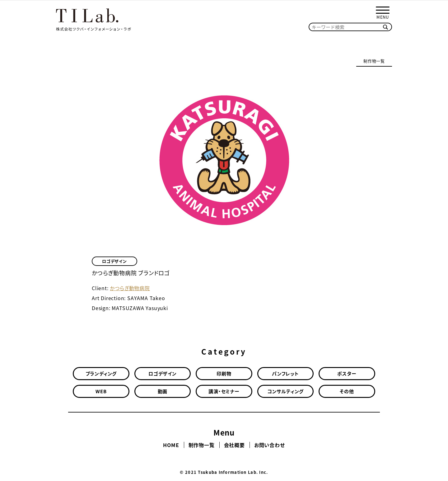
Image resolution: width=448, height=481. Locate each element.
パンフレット (285, 374)
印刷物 (224, 374)
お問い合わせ (270, 445)
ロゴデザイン (114, 261)
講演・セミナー (224, 391)
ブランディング (101, 374)
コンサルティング (285, 391)
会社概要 (234, 445)
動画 (163, 391)
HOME (171, 445)
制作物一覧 (374, 61)
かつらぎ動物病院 (130, 288)
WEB (101, 391)
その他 (347, 391)
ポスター (347, 374)
